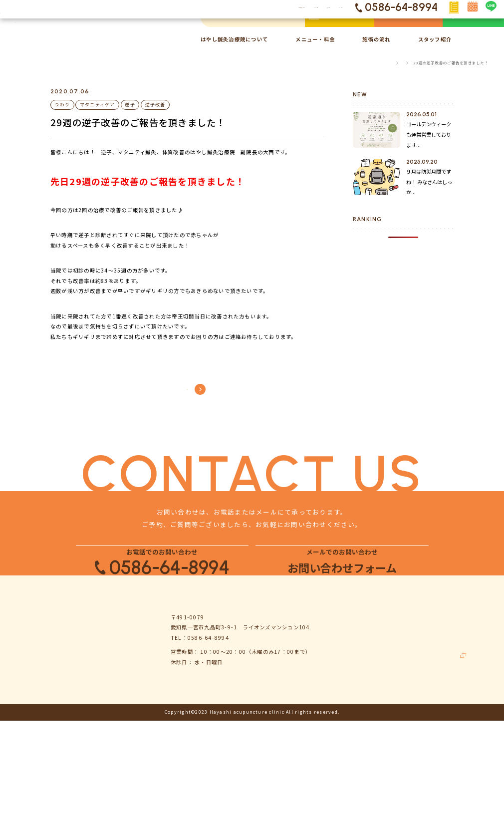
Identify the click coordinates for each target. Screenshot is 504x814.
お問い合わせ (437, 719)
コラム (397, 63)
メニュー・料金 (315, 39)
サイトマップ (437, 752)
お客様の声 (352, 752)
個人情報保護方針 (443, 735)
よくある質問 (437, 686)
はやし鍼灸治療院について (234, 39)
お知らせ (349, 703)
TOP (377, 63)
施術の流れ (376, 39)
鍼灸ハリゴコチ (443, 768)
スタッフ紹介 (435, 39)
